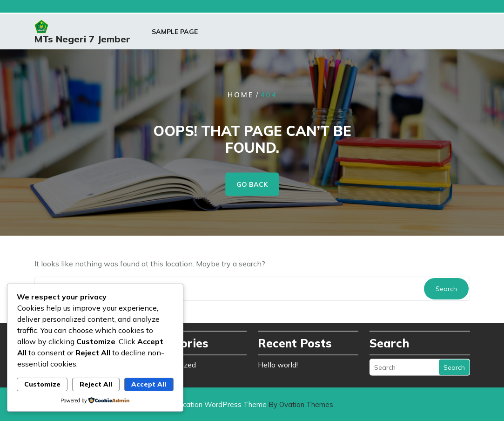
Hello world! (278, 363)
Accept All (149, 384)
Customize (42, 384)
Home (241, 94)
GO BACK (252, 184)
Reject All (96, 384)
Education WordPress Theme (252, 404)
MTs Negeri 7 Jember (82, 40)
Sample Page (175, 33)
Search (446, 289)
